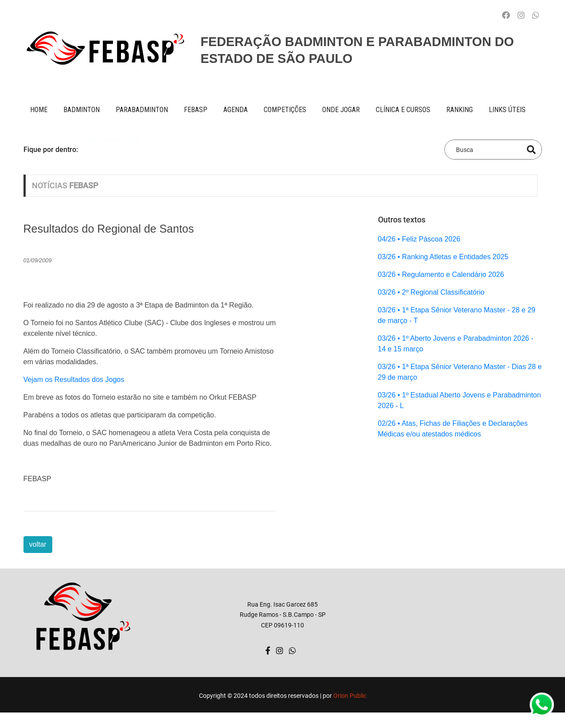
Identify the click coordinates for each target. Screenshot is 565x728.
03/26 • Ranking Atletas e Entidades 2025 (443, 257)
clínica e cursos (403, 110)
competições (285, 110)
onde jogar (341, 110)
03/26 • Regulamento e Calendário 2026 (441, 274)
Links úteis (507, 110)
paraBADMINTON (142, 110)
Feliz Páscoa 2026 (111, 149)
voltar (38, 544)
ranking (460, 110)
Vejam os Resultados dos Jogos (74, 380)
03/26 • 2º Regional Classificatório (431, 292)
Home (39, 110)
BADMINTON (82, 110)
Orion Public (350, 696)
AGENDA (236, 110)
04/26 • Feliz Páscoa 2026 (419, 239)
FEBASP (196, 110)
